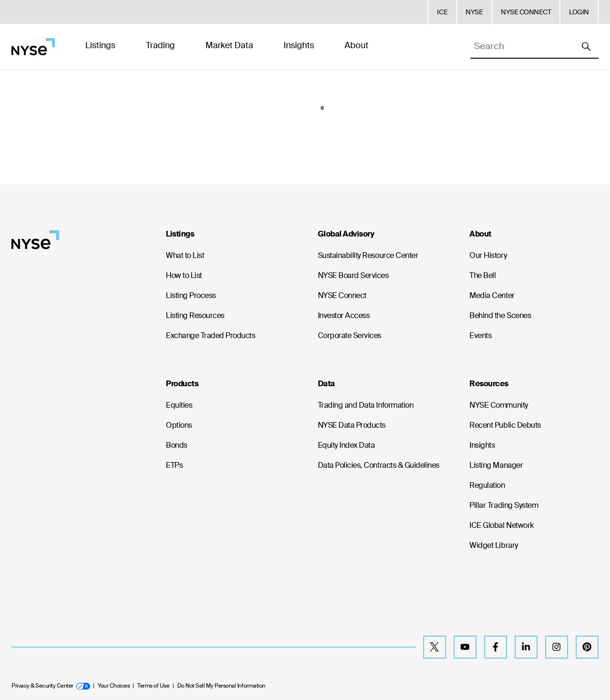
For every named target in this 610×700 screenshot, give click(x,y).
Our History (488, 255)
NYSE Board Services (353, 275)
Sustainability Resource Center (368, 255)
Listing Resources (195, 315)
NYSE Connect (342, 295)
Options (179, 425)
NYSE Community (498, 405)
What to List (185, 255)
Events (480, 335)
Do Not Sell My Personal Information (221, 686)
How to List (184, 275)
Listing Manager (496, 465)
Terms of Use (153, 686)
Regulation (487, 485)
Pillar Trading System (504, 505)
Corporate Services (350, 335)
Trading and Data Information (366, 405)
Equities (179, 405)
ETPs (174, 465)
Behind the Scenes (500, 315)
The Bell (483, 275)
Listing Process (191, 295)
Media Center (492, 295)
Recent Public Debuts (505, 425)
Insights (482, 445)
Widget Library (493, 545)
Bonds (177, 445)
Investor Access (344, 315)
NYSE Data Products (352, 425)
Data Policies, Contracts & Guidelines (379, 465)
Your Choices (114, 686)
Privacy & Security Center (51, 686)
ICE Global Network (501, 525)
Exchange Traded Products (210, 335)
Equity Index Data (346, 445)
